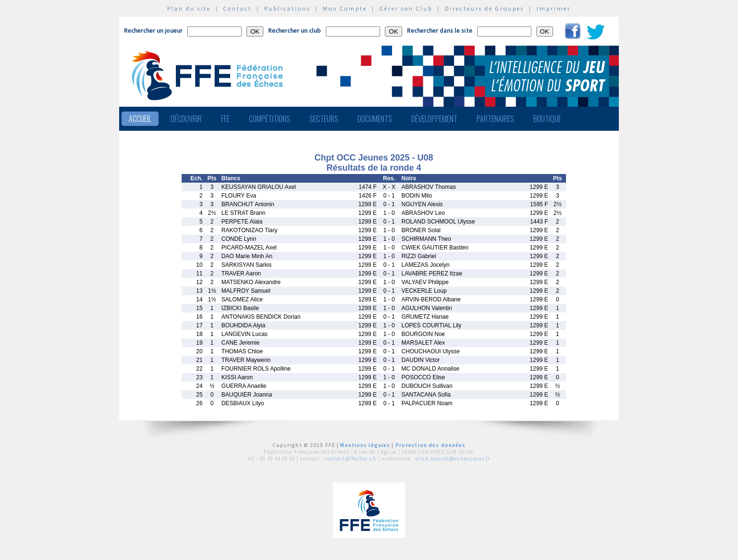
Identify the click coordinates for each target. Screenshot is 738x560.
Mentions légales (365, 445)
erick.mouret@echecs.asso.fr (453, 459)
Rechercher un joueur (153, 31)
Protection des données (431, 445)
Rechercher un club (295, 31)
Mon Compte (345, 8)
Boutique (547, 119)
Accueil (140, 119)
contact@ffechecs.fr (351, 459)
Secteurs (324, 119)
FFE (225, 119)
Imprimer (554, 8)
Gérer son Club (406, 8)
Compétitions (270, 119)
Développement (434, 119)
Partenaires (495, 119)
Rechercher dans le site (440, 31)
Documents (375, 119)
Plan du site (189, 8)
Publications (287, 8)
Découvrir (186, 119)
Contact (238, 8)
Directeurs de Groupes (485, 8)
